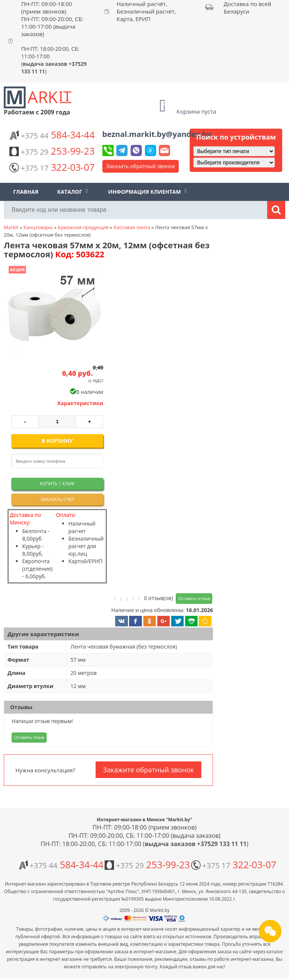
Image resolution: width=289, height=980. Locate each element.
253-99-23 (52, 151)
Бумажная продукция (83, 227)
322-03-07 (52, 167)
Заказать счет (57, 499)
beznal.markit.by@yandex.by (157, 134)
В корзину (57, 441)
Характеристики (80, 403)
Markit (11, 227)
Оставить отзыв (194, 598)
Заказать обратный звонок (141, 166)
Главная (26, 192)
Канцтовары (38, 227)
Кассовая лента (132, 227)
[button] (54, 314)
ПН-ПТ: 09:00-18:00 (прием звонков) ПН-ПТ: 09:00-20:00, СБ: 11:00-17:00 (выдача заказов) (52, 19)
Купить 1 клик (57, 484)
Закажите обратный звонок (148, 770)
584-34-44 (52, 135)
